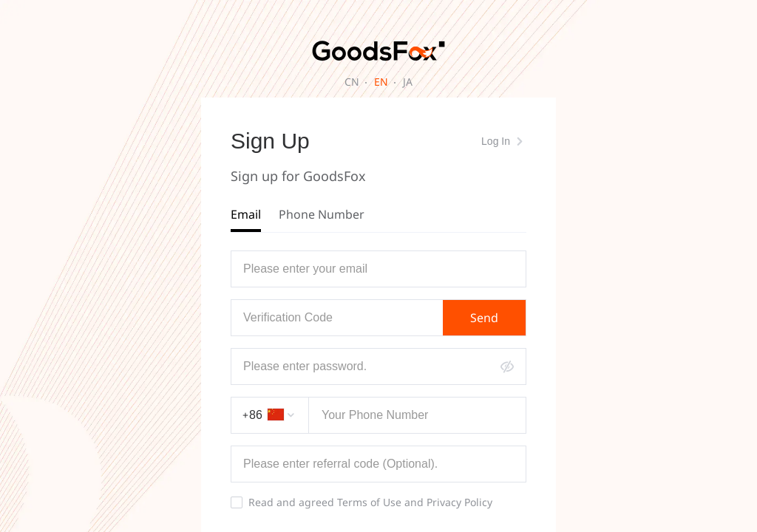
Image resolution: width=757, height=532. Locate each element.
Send (484, 318)
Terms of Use (369, 502)
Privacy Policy (459, 502)
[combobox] (270, 415)
